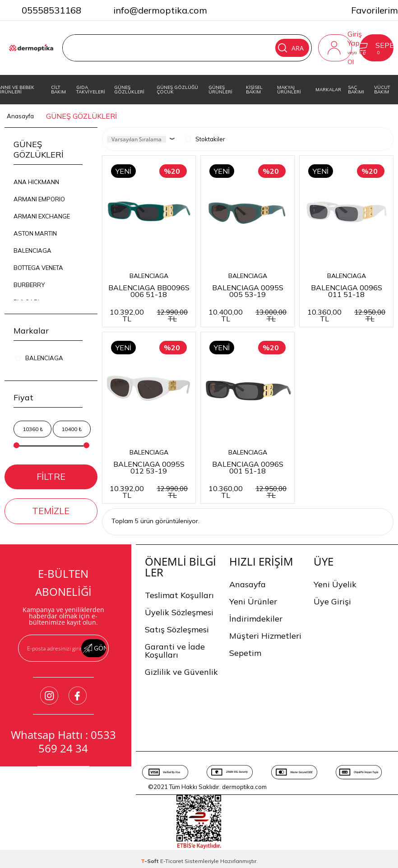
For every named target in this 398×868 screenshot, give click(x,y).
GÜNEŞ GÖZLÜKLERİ (129, 90)
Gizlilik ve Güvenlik (181, 672)
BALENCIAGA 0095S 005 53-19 (248, 290)
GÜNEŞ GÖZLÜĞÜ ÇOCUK (177, 90)
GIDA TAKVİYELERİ (91, 90)
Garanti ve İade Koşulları (175, 651)
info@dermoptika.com (160, 10)
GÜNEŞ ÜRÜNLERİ (220, 90)
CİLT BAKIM (58, 90)
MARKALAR (328, 90)
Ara (291, 48)
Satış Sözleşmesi (177, 629)
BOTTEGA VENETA (38, 268)
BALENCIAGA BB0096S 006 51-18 (149, 290)
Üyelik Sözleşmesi (179, 612)
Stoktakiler (205, 139)
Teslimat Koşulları (179, 595)
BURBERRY (29, 285)
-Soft (150, 861)
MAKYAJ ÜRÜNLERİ (289, 90)
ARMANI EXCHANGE (42, 216)
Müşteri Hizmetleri (265, 636)
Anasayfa (248, 584)
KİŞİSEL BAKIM (254, 90)
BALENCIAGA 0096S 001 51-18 (248, 467)
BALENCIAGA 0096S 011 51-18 (347, 290)
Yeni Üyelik (335, 584)
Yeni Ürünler (253, 601)
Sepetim (245, 653)
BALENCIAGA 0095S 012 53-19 (149, 467)
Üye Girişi (332, 601)
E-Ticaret (172, 861)
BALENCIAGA (32, 251)
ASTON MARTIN (35, 233)
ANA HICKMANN (36, 182)
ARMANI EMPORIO (39, 199)
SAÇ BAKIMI (356, 90)
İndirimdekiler (256, 619)
